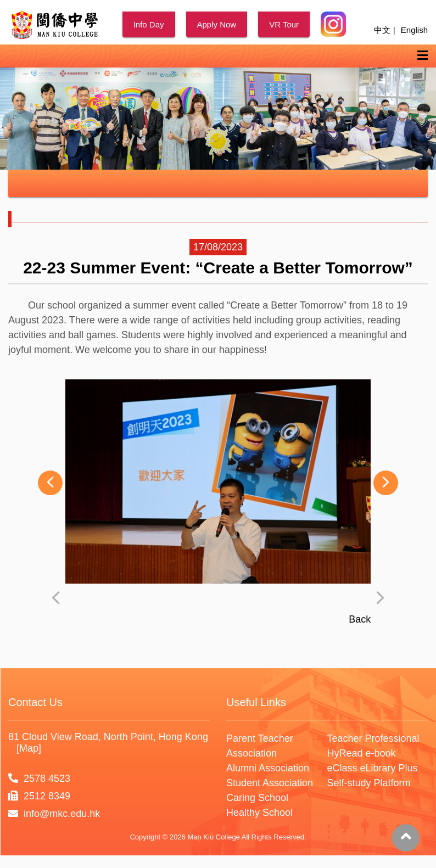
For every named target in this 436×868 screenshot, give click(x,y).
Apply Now (217, 24)
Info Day (149, 24)
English (414, 30)
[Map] (29, 807)
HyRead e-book (362, 812)
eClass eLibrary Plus (373, 827)
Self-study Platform (369, 842)
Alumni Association (268, 827)
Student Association (270, 842)
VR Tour (284, 24)
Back (360, 678)
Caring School (257, 856)
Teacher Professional (373, 797)
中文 (382, 30)
